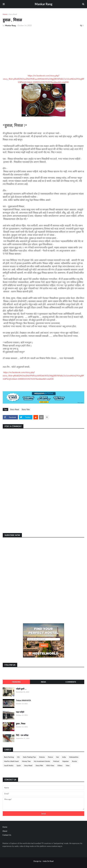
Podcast (56, 761)
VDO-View (50, 765)
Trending (16, 682)
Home (5, 14)
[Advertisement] (43, 49)
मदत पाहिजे (20, 712)
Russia (74, 761)
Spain (19, 765)
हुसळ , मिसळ (21, 724)
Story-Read (13, 14)
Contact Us (7, 835)
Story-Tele (26, 409)
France (50, 757)
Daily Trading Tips (29, 757)
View (68, 765)
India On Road (48, 861)
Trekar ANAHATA (23, 700)
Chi (18, 757)
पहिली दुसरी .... (21, 689)
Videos (60, 765)
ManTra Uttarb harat (11, 761)
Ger (58, 757)
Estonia (42, 757)
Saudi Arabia (9, 765)
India (43, 682)
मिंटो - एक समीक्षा (22, 735)
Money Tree (26, 761)
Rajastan (66, 761)
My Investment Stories (42, 761)
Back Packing (9, 757)
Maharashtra (74, 757)
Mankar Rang (44, 4)
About (5, 831)
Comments (71, 682)
